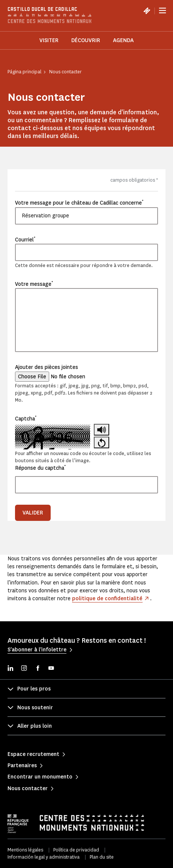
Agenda (123, 40)
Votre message (34, 284)
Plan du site (102, 857)
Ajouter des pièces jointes (47, 367)
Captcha (26, 419)
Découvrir (86, 40)
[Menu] (162, 11)
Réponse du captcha (40, 468)
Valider (33, 513)
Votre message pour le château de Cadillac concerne (79, 203)
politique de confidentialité (107, 599)
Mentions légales (25, 850)
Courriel (25, 240)
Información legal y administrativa (44, 857)
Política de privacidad (76, 850)
